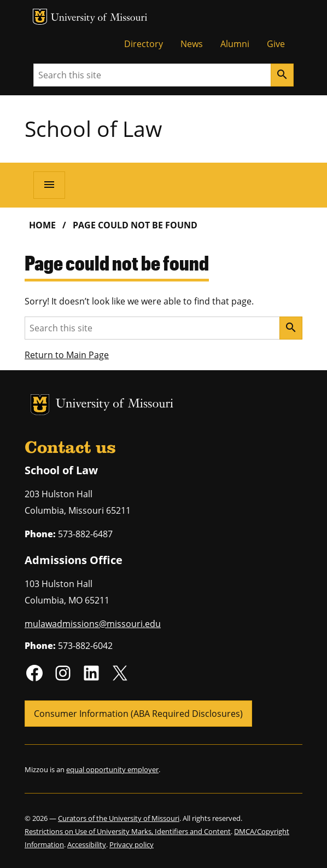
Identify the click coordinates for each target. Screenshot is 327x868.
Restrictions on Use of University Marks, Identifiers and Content (128, 831)
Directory (144, 44)
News (192, 44)
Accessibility (87, 844)
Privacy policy (132, 844)
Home (42, 225)
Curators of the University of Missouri (119, 818)
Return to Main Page (67, 355)
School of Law (93, 128)
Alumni (235, 44)
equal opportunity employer (112, 769)
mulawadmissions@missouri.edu (93, 624)
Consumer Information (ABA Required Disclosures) (138, 714)
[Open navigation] (49, 185)
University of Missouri (99, 18)
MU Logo (40, 17)
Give (276, 44)
